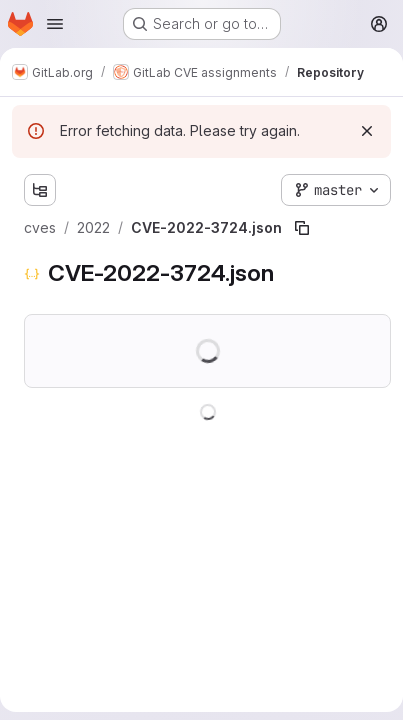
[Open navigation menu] (55, 24)
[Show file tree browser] (40, 190)
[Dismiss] (367, 131)
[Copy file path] (302, 228)
